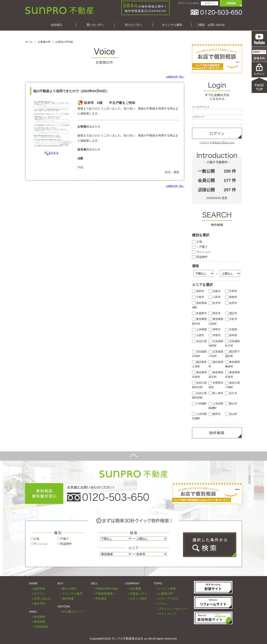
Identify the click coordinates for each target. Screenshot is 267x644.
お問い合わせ (42, 598)
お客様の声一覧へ (175, 77)
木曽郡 (231, 330)
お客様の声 (44, 42)
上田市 (215, 297)
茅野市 (215, 330)
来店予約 (39, 603)
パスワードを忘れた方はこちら (217, 142)
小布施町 (200, 404)
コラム (163, 603)
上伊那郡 (200, 330)
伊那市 (215, 335)
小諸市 (198, 335)
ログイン (210, 3)
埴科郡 (231, 335)
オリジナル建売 (172, 25)
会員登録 (39, 588)
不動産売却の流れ (107, 588)
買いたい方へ (95, 25)
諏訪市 (231, 313)
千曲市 (198, 297)
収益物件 (200, 257)
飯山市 (231, 404)
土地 (197, 242)
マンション (201, 252)
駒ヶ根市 (216, 393)
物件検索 (68, 598)
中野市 (231, 291)
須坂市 (215, 291)
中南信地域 (41, 627)
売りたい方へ (134, 25)
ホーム (29, 42)
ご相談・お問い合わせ (210, 25)
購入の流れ (69, 588)
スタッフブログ (168, 598)
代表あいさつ (138, 593)
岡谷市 (215, 313)
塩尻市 (231, 303)
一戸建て (200, 247)
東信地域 (39, 622)
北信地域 (39, 617)
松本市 (215, 303)
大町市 (231, 319)
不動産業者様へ (105, 593)
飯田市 (215, 414)
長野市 (198, 291)
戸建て (63, 539)
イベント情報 (167, 588)
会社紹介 (57, 25)
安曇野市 (200, 313)
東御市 (231, 297)
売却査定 (101, 598)
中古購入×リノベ (73, 612)
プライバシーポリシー (173, 609)
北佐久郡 (200, 341)
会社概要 (136, 588)
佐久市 (231, 393)
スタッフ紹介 (138, 598)
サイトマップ (167, 614)
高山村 (231, 414)
